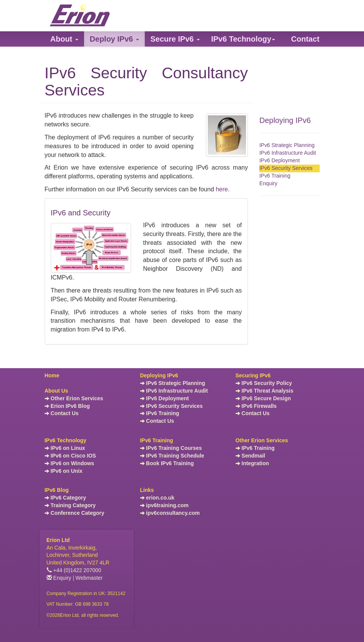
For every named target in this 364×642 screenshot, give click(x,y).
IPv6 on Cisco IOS (70, 456)
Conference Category (75, 513)
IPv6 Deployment (280, 160)
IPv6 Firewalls (256, 406)
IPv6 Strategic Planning (287, 145)
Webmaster (89, 578)
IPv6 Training (275, 176)
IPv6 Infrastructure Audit (288, 153)
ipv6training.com (164, 505)
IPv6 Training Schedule (172, 456)
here (222, 189)
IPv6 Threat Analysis (265, 391)
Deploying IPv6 (285, 120)
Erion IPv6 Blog (67, 406)
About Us (57, 391)
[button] (64, 39)
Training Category (70, 505)
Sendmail (251, 456)
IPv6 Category (66, 498)
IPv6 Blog (57, 490)
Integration (252, 463)
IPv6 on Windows (70, 463)
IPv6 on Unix (64, 471)
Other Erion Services (74, 398)
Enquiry (268, 183)
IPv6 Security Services (286, 168)
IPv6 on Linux (65, 448)
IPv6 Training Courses (171, 448)
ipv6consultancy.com (170, 513)
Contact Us (62, 413)
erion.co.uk (157, 498)
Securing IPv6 (253, 375)
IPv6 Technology (66, 440)
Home (52, 375)
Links (147, 490)
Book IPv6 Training (167, 463)
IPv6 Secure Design (263, 398)
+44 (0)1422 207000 (74, 570)
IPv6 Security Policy (264, 383)
